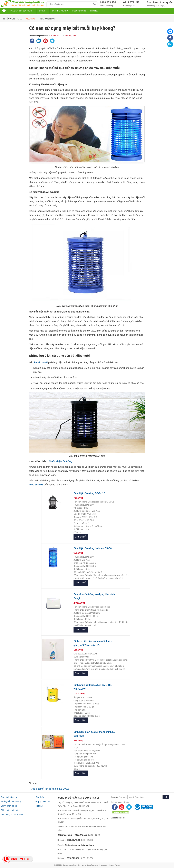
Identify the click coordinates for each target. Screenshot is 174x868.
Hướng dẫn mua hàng (11, 801)
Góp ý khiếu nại (43, 801)
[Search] (94, 4)
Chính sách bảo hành (10, 810)
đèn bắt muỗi (40, 363)
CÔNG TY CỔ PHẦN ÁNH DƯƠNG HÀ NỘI (79, 798)
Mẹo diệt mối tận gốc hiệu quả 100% (50, 789)
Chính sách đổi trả (9, 806)
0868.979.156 (81, 835)
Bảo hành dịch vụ (9, 797)
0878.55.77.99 (73, 840)
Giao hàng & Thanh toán (12, 815)
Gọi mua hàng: (66, 835)
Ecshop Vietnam (115, 865)
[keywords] (69, 4)
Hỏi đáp (39, 806)
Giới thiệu (40, 797)
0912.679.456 (73, 858)
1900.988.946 (36, 485)
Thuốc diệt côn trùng (60, 461)
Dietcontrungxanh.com (38, 36)
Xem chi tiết (81, 537)
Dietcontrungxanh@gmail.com (80, 845)
